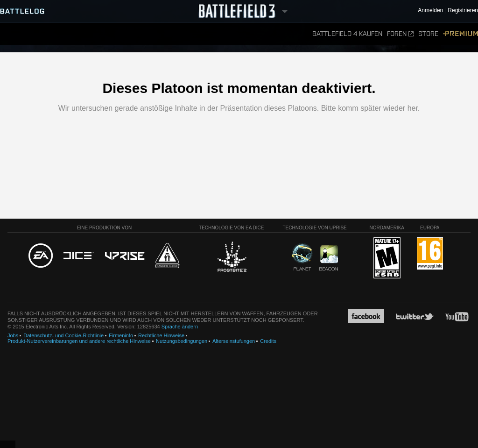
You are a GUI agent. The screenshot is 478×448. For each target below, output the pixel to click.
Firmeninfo (121, 335)
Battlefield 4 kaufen (347, 34)
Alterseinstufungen (234, 341)
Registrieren (463, 11)
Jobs (13, 335)
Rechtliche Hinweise (161, 335)
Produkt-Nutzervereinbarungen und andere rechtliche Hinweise (79, 341)
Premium (460, 34)
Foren (400, 34)
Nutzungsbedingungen (182, 341)
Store (428, 34)
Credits (268, 341)
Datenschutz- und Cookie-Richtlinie (63, 335)
